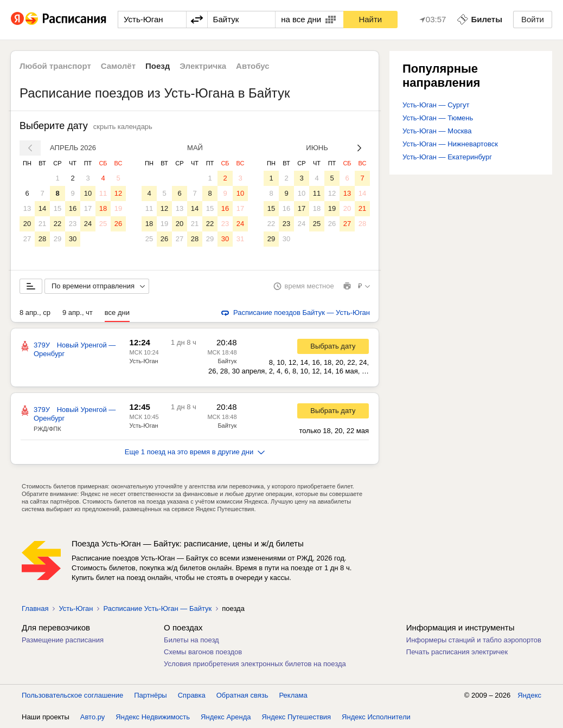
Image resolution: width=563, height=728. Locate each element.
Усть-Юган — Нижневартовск (450, 144)
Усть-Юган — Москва (437, 131)
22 (57, 224)
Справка (192, 695)
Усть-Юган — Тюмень (438, 118)
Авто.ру (93, 717)
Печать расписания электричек (457, 652)
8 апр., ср (35, 313)
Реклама (293, 695)
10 (88, 193)
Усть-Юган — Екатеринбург (447, 157)
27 (27, 239)
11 (103, 193)
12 (118, 193)
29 (57, 239)
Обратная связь (242, 695)
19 (118, 208)
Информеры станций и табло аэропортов (474, 640)
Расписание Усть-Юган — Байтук (157, 608)
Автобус (253, 66)
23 (73, 224)
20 (27, 224)
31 (240, 239)
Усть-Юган (143, 361)
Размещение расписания (63, 640)
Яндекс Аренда (226, 717)
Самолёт (118, 66)
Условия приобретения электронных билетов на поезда (255, 664)
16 (73, 208)
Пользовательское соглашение (72, 695)
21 (42, 224)
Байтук (227, 361)
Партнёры (150, 695)
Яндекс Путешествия (297, 717)
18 (103, 208)
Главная (35, 608)
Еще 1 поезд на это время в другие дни (195, 452)
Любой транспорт (55, 66)
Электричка (203, 66)
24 (88, 224)
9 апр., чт (78, 313)
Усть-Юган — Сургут (436, 105)
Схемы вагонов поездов (203, 652)
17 (88, 208)
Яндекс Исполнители (376, 717)
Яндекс (529, 695)
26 (118, 224)
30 (73, 239)
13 (27, 208)
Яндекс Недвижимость (153, 717)
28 (42, 239)
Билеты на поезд (191, 640)
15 (57, 208)
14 (42, 208)
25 (103, 224)
